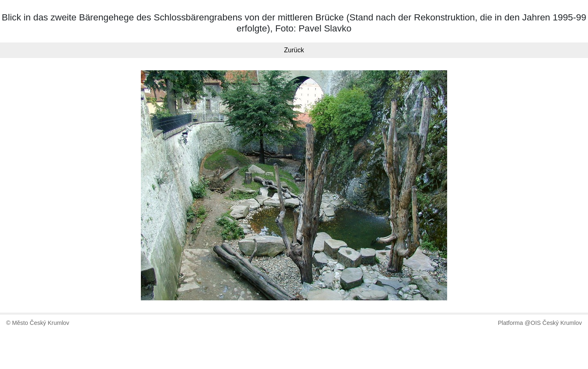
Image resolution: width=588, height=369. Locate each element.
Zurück (294, 50)
